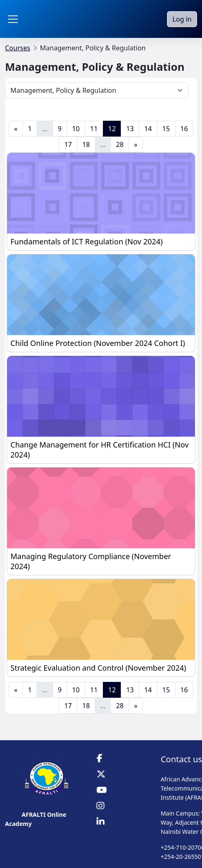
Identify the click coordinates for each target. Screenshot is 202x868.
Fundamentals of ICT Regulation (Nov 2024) (86, 241)
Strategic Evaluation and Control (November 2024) (98, 668)
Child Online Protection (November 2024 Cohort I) (98, 343)
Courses (18, 48)
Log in (182, 19)
